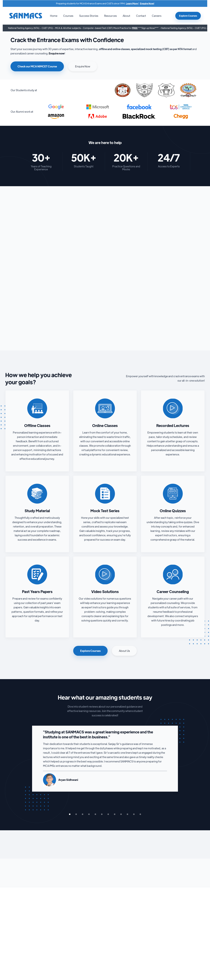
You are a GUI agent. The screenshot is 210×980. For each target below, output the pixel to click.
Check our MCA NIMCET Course (37, 66)
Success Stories (89, 16)
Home (54, 16)
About (126, 16)
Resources (110, 16)
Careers (157, 16)
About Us (124, 651)
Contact (141, 16)
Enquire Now (83, 66)
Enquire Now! (146, 4)
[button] (68, 16)
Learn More (131, 4)
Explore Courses (188, 16)
